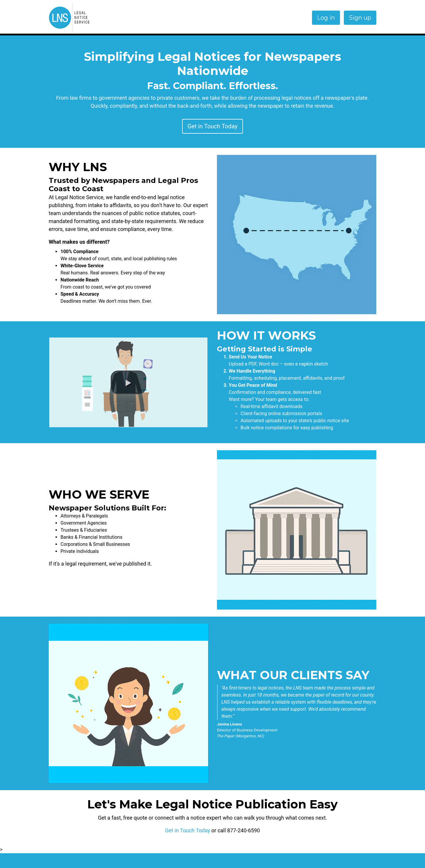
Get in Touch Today (212, 126)
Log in (326, 18)
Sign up (360, 18)
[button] (128, 382)
